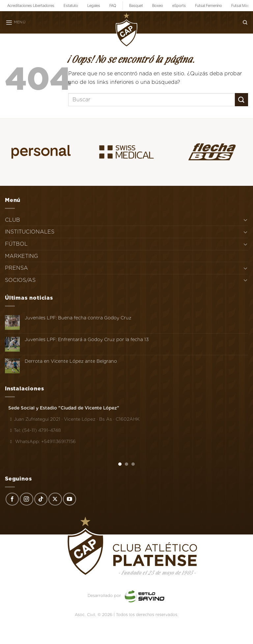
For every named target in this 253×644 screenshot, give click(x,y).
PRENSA (16, 268)
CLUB (13, 220)
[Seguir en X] (55, 499)
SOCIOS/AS (20, 280)
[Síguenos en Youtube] (70, 499)
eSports (179, 5)
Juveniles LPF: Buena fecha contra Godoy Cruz (78, 318)
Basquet (136, 5)
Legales (94, 5)
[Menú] (15, 22)
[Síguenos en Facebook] (12, 499)
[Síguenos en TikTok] (41, 499)
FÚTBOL (16, 244)
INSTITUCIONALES (30, 232)
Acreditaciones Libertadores (31, 5)
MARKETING (22, 256)
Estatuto (71, 5)
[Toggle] (245, 220)
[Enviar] (241, 99)
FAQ (113, 5)
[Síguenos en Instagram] (26, 499)
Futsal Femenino (209, 5)
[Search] (245, 22)
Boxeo (158, 5)
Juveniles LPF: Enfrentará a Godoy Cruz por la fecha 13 (87, 339)
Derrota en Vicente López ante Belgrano (71, 361)
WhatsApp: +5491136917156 (42, 441)
